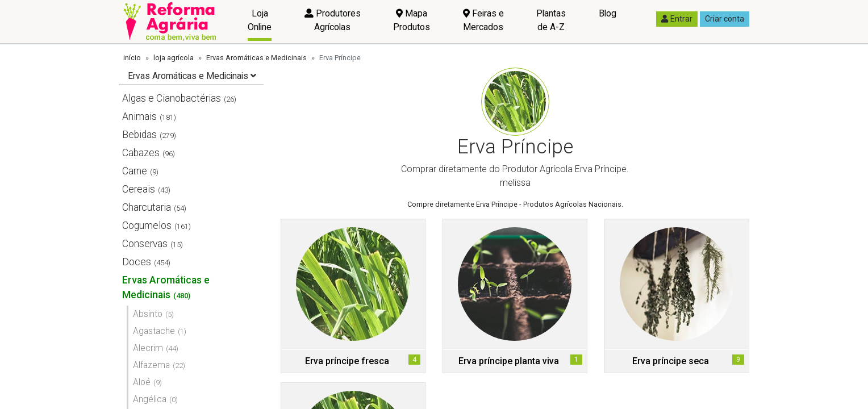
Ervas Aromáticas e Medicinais (256, 58)
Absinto (148, 314)
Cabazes (141, 153)
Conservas (145, 244)
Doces (137, 262)
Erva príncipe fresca (347, 361)
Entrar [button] (677, 19)
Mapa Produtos (412, 20)
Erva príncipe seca (671, 361)
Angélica (150, 399)
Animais (139, 116)
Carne (135, 171)
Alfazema (151, 365)
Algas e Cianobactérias (172, 98)
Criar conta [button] (725, 19)
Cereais (139, 189)
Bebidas (139, 135)
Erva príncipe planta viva (509, 361)
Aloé (142, 382)
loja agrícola (174, 58)
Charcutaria (147, 207)
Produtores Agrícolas (333, 20)
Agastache (154, 331)
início (132, 58)
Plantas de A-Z (551, 20)
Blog (608, 13)
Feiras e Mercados (483, 20)
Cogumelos (147, 226)
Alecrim (148, 348)
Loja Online (260, 20)
